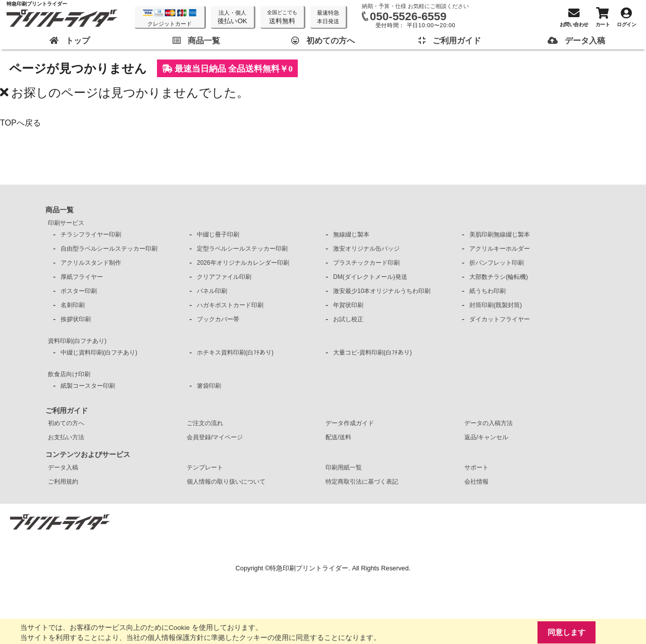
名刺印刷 (73, 305)
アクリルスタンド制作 (91, 263)
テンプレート (205, 467)
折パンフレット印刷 (497, 263)
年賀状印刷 (348, 305)
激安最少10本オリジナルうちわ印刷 (382, 291)
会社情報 (476, 482)
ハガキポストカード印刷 (230, 305)
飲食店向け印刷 (69, 374)
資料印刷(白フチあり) (77, 341)
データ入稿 (63, 467)
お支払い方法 (66, 437)
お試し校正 (348, 319)
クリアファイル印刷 (224, 277)
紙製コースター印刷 (88, 386)
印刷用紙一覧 (344, 467)
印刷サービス (66, 223)
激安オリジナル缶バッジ (366, 249)
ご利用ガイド (67, 411)
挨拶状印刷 (76, 319)
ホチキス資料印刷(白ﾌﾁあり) (235, 353)
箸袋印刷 (209, 386)
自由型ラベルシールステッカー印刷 (109, 249)
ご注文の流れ (205, 423)
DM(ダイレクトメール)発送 (370, 277)
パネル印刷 (212, 291)
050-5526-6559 (408, 16)
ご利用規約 (63, 482)
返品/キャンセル (486, 437)
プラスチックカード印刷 (366, 263)
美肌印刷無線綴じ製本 (500, 235)
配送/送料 (338, 437)
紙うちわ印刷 (488, 291)
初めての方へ (66, 423)
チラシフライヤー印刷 (91, 235)
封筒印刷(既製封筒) (496, 305)
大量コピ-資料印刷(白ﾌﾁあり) (372, 353)
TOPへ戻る (20, 123)
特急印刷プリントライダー (309, 568)
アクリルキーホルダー (500, 249)
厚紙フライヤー (82, 277)
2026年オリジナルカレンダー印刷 (243, 263)
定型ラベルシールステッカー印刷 (242, 249)
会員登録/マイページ (215, 437)
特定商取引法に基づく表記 (362, 482)
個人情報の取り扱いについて (226, 482)
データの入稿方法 (489, 423)
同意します (567, 632)
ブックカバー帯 (218, 319)
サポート (476, 467)
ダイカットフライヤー (500, 319)
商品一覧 (60, 210)
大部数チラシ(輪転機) (499, 277)
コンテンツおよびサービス (88, 454)
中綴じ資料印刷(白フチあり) (99, 353)
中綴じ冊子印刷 (218, 235)
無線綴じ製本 (351, 235)
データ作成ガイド (350, 423)
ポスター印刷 (79, 291)
